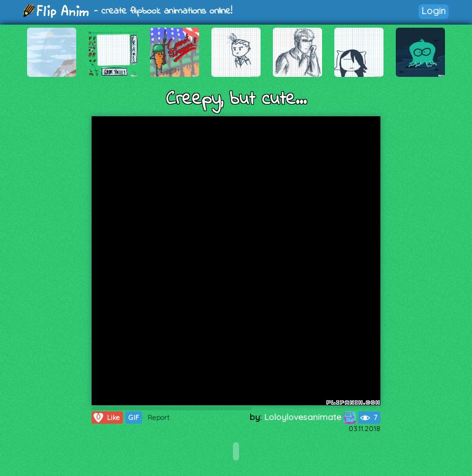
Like (106, 418)
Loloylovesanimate (310, 417)
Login (434, 11)
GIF (134, 418)
